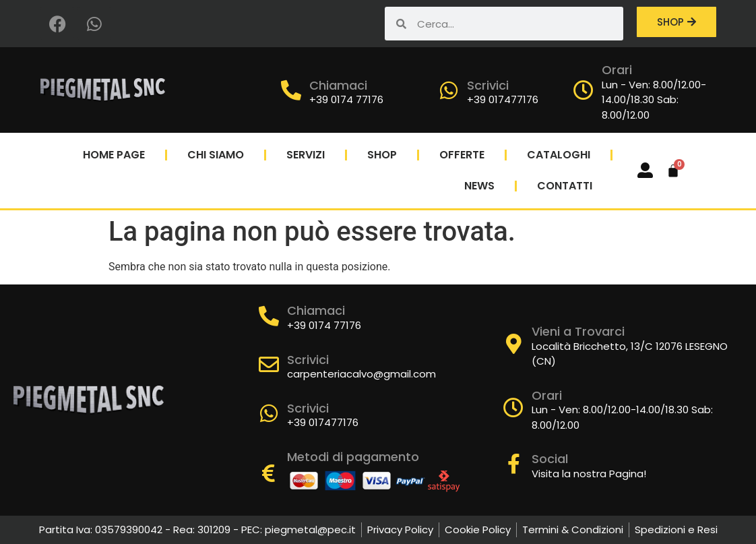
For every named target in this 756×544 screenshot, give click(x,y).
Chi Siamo (216, 155)
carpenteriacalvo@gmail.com (361, 374)
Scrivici (488, 85)
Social (550, 459)
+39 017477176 (503, 99)
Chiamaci (338, 85)
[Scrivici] (449, 90)
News (479, 186)
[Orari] (584, 90)
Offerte (462, 155)
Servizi (306, 155)
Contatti (565, 186)
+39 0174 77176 (346, 99)
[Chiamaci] (291, 90)
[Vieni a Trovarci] (513, 344)
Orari (617, 70)
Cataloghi (559, 155)
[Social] (513, 464)
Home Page (114, 155)
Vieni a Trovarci (578, 331)
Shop (382, 155)
